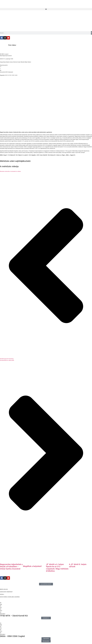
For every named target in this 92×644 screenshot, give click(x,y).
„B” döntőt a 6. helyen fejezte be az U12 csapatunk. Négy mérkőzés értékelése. (57, 568)
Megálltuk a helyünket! (32, 566)
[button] (46, 9)
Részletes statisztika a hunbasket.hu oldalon (10, 171)
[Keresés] (91, 33)
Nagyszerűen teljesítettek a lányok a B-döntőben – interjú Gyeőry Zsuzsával (11, 567)
